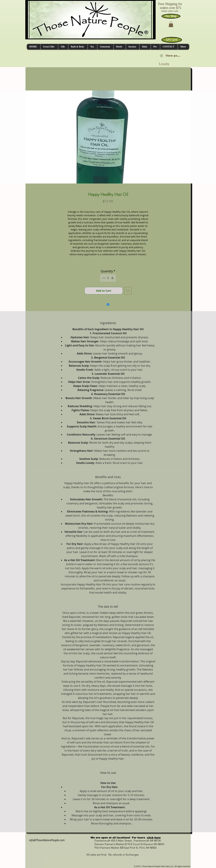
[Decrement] (103, 278)
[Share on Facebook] (108, 305)
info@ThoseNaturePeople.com (45, 840)
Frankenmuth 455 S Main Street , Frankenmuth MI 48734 (124, 841)
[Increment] (113, 278)
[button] (171, 24)
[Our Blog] (171, 16)
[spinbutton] (108, 278)
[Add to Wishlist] (128, 291)
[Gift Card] (172, 40)
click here (154, 838)
